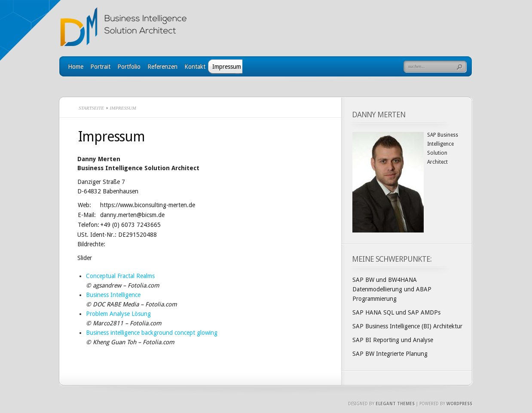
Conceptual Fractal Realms (120, 276)
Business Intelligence (113, 295)
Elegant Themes (395, 404)
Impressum (227, 67)
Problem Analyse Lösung (118, 314)
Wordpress (459, 404)
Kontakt (195, 67)
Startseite (91, 108)
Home (76, 67)
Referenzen (162, 67)
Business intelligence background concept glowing (152, 333)
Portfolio (129, 67)
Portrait (100, 67)
